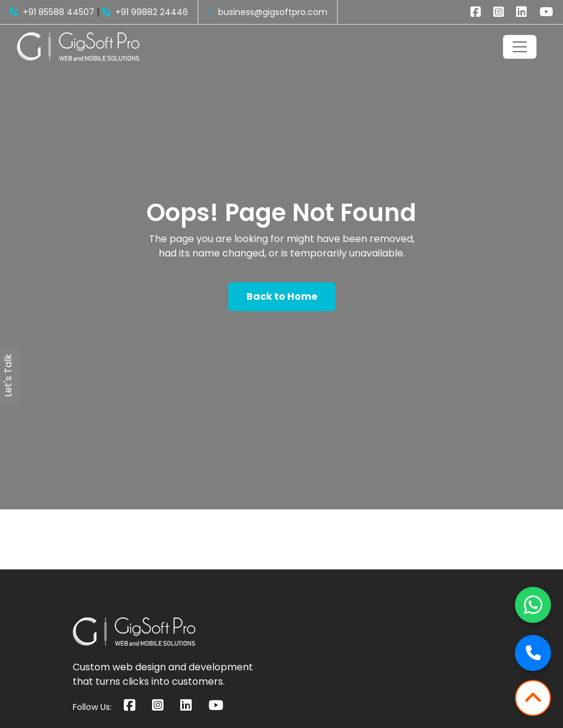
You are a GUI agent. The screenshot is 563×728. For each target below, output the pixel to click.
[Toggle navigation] (520, 47)
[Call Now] (533, 653)
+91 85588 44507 (52, 12)
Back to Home (282, 296)
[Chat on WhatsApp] (533, 605)
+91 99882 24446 (145, 12)
